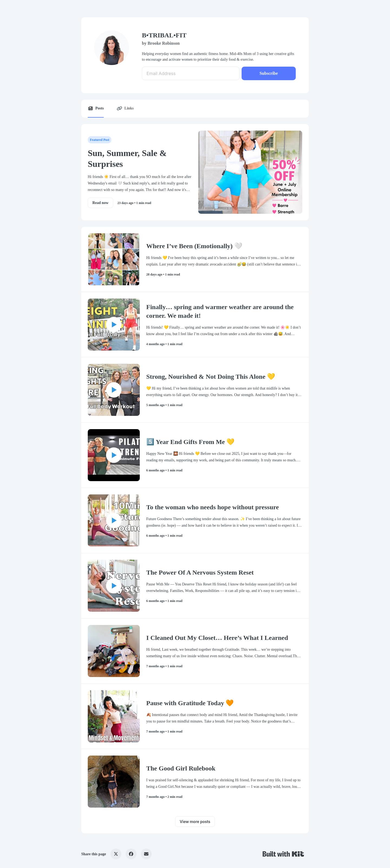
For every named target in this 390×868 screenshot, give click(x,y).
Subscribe (269, 73)
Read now (100, 203)
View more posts (195, 822)
